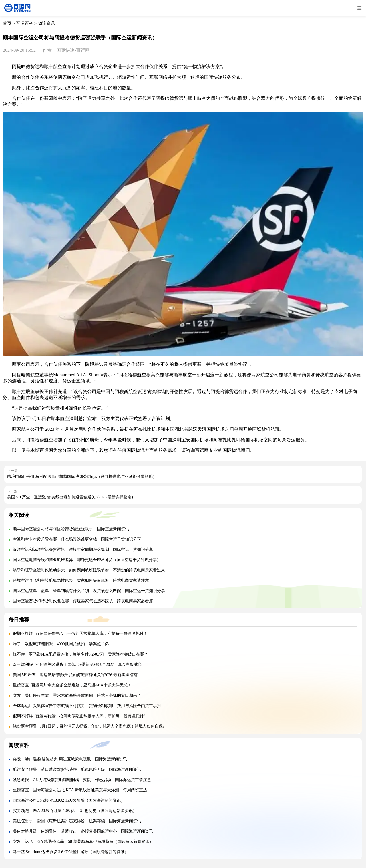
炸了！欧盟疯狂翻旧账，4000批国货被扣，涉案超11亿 (61, 644)
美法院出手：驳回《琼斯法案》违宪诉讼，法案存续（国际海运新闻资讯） (79, 821)
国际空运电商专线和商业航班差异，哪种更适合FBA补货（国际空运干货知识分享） (87, 560)
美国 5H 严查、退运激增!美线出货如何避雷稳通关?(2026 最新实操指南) (70, 497)
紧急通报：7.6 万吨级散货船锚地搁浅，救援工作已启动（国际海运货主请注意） (84, 780)
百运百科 (25, 23)
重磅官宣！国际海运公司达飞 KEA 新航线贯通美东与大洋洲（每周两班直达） (82, 790)
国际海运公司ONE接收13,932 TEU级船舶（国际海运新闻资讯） (69, 800)
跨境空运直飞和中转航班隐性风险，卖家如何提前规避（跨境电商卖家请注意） (83, 580)
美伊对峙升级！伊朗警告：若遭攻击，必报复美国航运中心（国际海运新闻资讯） (85, 831)
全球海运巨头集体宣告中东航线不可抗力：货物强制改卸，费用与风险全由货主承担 (87, 706)
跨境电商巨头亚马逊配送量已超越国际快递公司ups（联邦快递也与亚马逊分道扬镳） (82, 477)
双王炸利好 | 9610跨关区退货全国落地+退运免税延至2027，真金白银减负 (77, 665)
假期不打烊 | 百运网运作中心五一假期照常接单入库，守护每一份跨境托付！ (80, 634)
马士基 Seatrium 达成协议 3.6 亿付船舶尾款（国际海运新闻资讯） (71, 852)
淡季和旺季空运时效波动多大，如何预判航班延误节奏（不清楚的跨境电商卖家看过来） (91, 570)
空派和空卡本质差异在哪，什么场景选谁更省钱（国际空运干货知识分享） (79, 539)
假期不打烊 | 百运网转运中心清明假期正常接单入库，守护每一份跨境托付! (79, 716)
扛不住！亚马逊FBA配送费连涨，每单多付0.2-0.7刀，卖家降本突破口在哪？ (80, 654)
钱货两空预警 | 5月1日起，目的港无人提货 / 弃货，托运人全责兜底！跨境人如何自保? (89, 726)
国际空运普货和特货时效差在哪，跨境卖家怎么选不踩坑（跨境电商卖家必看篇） (85, 601)
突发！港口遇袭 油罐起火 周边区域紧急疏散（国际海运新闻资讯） (72, 759)
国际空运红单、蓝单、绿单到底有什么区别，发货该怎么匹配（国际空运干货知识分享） (91, 591)
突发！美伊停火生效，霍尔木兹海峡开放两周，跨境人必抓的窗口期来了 (77, 695)
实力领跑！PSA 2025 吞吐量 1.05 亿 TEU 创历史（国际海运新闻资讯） (75, 811)
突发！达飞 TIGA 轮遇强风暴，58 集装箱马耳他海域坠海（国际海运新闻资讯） (83, 842)
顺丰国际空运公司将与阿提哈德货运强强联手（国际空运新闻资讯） (73, 529)
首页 (7, 23)
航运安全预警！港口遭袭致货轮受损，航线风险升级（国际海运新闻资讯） (79, 769)
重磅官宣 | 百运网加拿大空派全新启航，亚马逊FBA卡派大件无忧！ (72, 685)
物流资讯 (46, 23)
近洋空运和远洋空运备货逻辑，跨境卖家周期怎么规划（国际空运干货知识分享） (85, 550)
